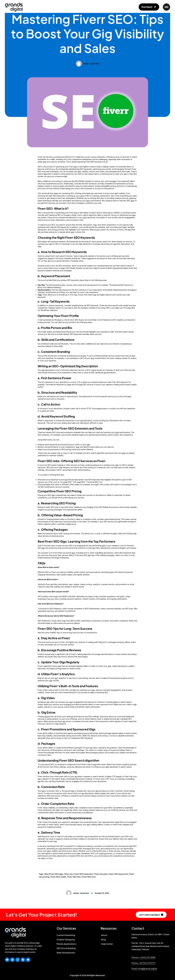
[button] (149, 7)
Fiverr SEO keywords (118, 874)
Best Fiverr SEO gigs (54, 874)
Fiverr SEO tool (89, 877)
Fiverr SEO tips (74, 877)
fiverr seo (69, 874)
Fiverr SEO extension (84, 874)
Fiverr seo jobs (101, 874)
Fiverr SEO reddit (58, 877)
